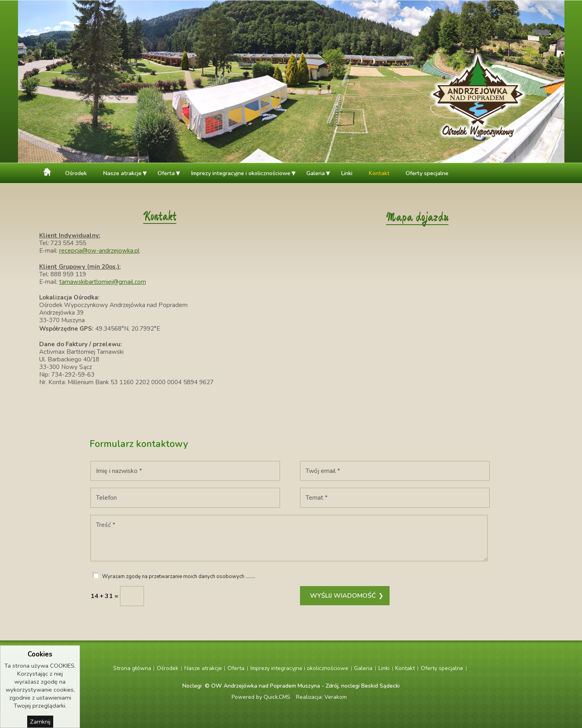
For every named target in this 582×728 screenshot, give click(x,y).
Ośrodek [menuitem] (76, 173)
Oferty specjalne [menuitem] (427, 173)
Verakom (336, 697)
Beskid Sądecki (380, 686)
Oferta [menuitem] (166, 173)
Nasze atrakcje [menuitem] (122, 173)
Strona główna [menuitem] (48, 171)
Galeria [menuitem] (316, 173)
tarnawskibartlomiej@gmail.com (103, 282)
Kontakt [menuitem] (379, 173)
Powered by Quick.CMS (261, 697)
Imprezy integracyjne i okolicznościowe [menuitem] (241, 173)
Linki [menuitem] (347, 173)
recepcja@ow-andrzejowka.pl (99, 251)
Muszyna (309, 686)
